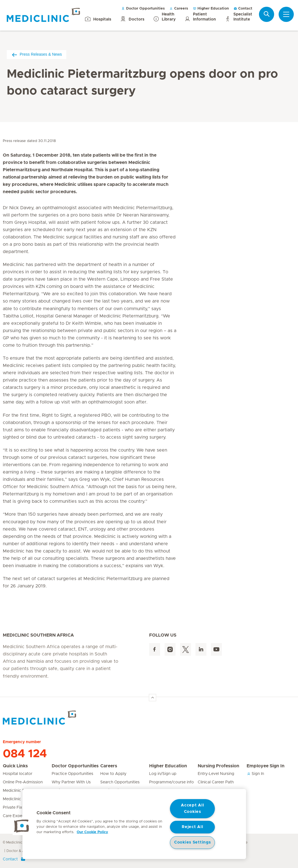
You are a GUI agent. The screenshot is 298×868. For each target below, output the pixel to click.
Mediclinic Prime (18, 799)
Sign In (255, 774)
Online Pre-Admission (23, 782)
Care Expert (14, 816)
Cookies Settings (193, 842)
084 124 (25, 754)
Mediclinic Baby (17, 791)
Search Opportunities (120, 782)
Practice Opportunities (72, 774)
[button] (22, 826)
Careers (179, 9)
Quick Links (15, 766)
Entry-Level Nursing (216, 774)
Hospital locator (18, 774)
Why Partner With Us (71, 782)
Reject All (192, 827)
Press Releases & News (37, 54)
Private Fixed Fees (20, 808)
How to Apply (113, 774)
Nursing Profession (219, 766)
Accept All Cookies (192, 809)
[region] (134, 824)
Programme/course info (171, 782)
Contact (243, 9)
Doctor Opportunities (143, 9)
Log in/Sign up (163, 774)
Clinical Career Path (216, 782)
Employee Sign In (266, 766)
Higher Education (211, 9)
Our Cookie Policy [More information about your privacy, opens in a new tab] (92, 832)
